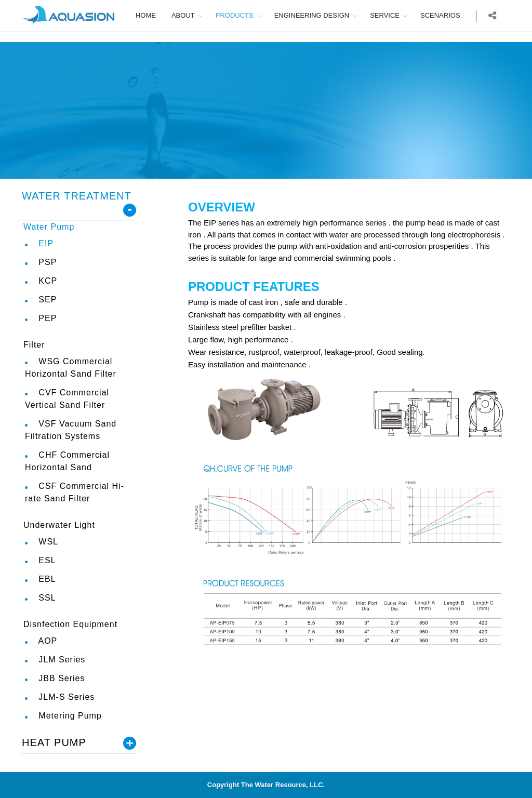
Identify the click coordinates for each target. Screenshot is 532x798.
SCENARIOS (448, 15)
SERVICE (393, 15)
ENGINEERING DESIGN (319, 15)
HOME (153, 15)
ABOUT (190, 15)
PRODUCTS (242, 15)
